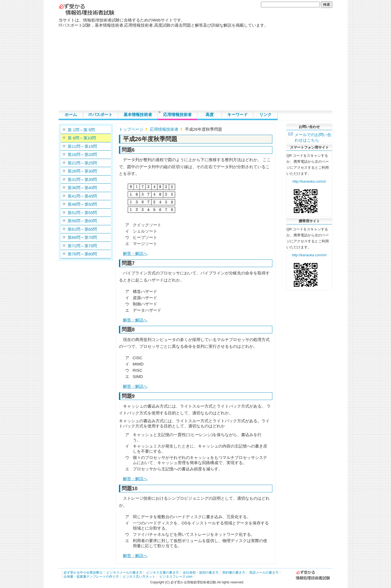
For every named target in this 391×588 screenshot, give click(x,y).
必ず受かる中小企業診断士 (83, 573)
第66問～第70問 (82, 237)
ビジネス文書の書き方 (163, 573)
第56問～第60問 (82, 221)
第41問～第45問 (82, 196)
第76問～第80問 (82, 254)
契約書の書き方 (234, 573)
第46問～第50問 (82, 204)
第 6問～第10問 (82, 138)
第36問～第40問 (82, 188)
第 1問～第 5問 (81, 130)
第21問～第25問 (82, 163)
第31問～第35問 (82, 179)
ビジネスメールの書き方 (124, 573)
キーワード (237, 115)
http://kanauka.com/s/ (309, 181)
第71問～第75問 (82, 246)
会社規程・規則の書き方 (201, 573)
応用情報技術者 (177, 115)
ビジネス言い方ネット (139, 577)
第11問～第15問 (82, 146)
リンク (265, 115)
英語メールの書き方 (264, 573)
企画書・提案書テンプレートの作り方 (91, 577)
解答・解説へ (135, 253)
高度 (210, 115)
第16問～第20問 (82, 154)
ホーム (71, 115)
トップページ (131, 129)
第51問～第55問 (82, 213)
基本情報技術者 (138, 115)
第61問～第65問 (82, 229)
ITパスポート (100, 115)
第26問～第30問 (82, 171)
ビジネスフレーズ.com (176, 577)
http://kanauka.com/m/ (309, 255)
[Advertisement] (195, 70)
